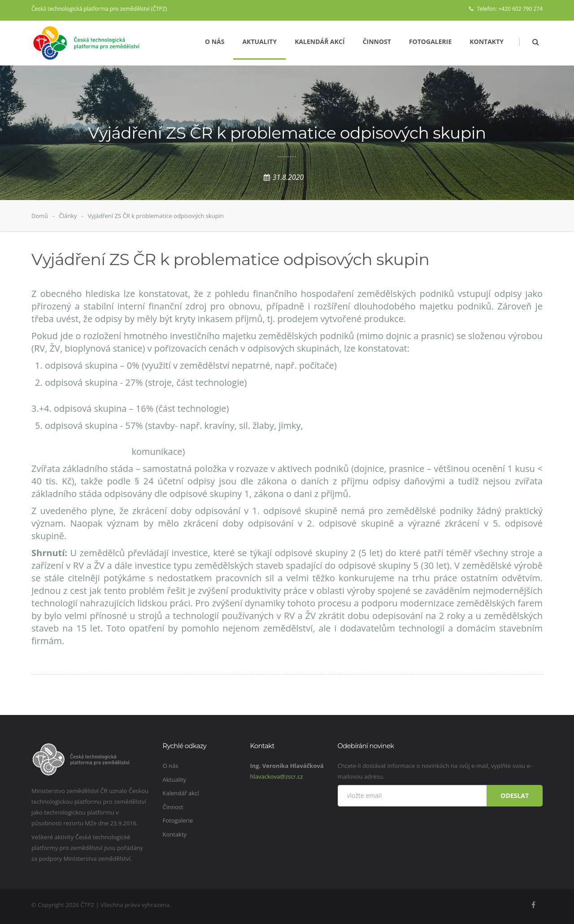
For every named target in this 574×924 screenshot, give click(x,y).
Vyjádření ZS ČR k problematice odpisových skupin (156, 216)
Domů (40, 216)
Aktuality (259, 41)
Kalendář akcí (320, 41)
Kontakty (487, 41)
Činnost (377, 41)
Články (68, 216)
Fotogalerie (430, 41)
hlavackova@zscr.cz (277, 776)
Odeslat (515, 795)
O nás (215, 41)
